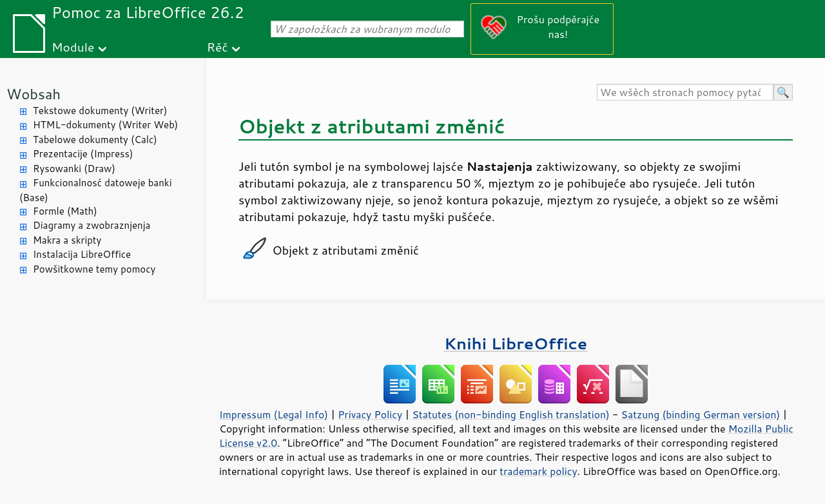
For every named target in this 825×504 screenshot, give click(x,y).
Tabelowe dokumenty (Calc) (95, 140)
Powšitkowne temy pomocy (94, 269)
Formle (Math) (65, 211)
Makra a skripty (67, 240)
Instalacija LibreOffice (82, 254)
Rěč (218, 47)
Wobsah (34, 94)
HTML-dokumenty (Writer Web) (105, 125)
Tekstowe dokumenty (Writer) (100, 111)
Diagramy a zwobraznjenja (92, 225)
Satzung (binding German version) (701, 414)
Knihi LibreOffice (516, 343)
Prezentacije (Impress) (83, 154)
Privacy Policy (370, 414)
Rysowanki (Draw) (74, 169)
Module (73, 47)
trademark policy (538, 471)
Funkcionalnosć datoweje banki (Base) (96, 190)
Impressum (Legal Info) (274, 414)
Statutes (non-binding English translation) (510, 414)
